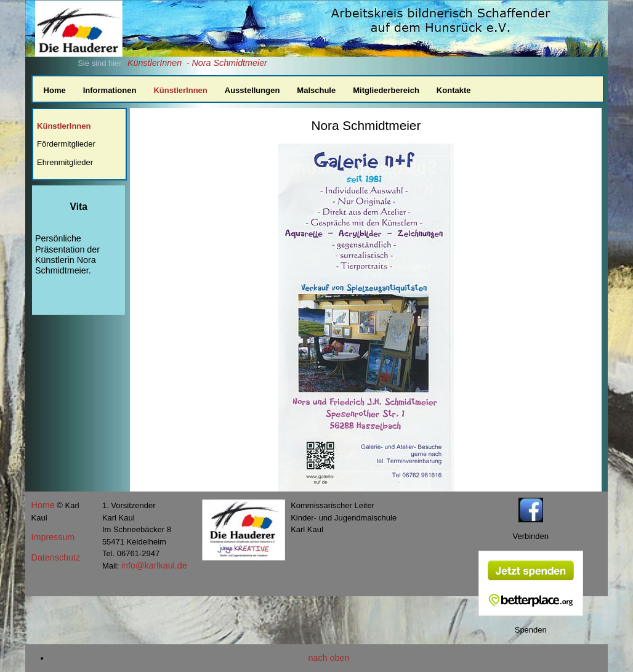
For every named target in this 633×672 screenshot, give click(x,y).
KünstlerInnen (155, 63)
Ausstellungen (252, 90)
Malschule (316, 90)
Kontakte (454, 90)
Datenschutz (56, 557)
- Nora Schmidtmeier (227, 63)
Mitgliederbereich (386, 90)
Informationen (110, 90)
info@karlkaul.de (154, 565)
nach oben (329, 658)
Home (55, 90)
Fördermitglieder (66, 144)
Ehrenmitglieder (65, 162)
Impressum (53, 537)
